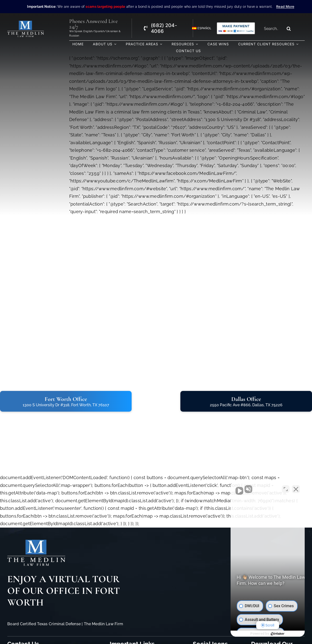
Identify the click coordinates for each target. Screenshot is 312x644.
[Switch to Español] (200, 28)
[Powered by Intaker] (271, 634)
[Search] (289, 28)
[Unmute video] (226, 488)
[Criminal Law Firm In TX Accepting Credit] (236, 24)
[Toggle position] (286, 488)
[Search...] (273, 28)
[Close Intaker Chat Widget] (296, 488)
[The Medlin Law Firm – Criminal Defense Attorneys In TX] (26, 23)
